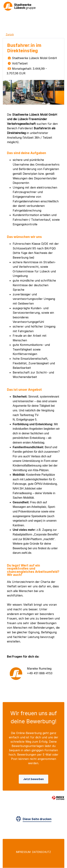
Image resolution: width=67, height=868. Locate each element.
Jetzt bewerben (33, 779)
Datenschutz (42, 852)
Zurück (10, 34)
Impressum (23, 852)
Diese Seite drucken (37, 819)
